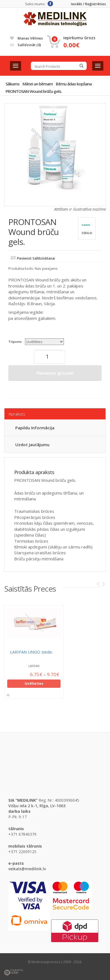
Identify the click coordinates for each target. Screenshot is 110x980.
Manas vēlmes (26, 38)
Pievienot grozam (55, 373)
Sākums (12, 84)
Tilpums (15, 342)
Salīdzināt (25, 45)
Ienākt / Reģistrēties (88, 4)
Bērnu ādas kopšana (74, 84)
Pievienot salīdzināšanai (36, 258)
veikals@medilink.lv (27, 869)
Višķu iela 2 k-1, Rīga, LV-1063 (37, 806)
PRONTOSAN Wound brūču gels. (34, 91)
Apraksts (17, 414)
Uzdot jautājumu (32, 445)
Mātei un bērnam (38, 84)
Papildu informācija (35, 428)
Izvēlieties (34, 685)
